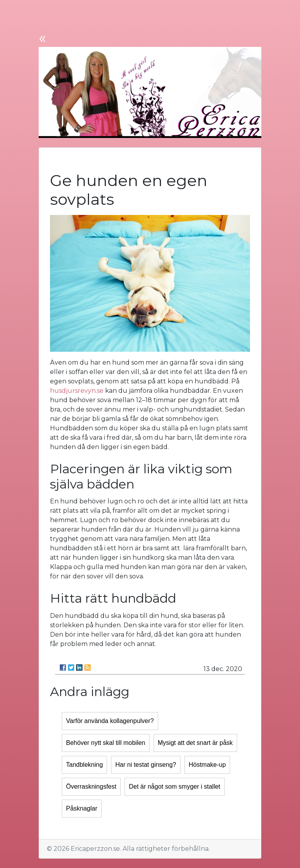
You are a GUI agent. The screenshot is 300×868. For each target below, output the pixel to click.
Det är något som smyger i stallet (175, 787)
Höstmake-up (207, 765)
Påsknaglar (82, 808)
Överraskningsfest (91, 787)
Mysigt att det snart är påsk (195, 743)
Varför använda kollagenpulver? (110, 721)
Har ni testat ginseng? (146, 765)
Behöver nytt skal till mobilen (106, 743)
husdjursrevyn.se (77, 391)
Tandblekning (84, 765)
